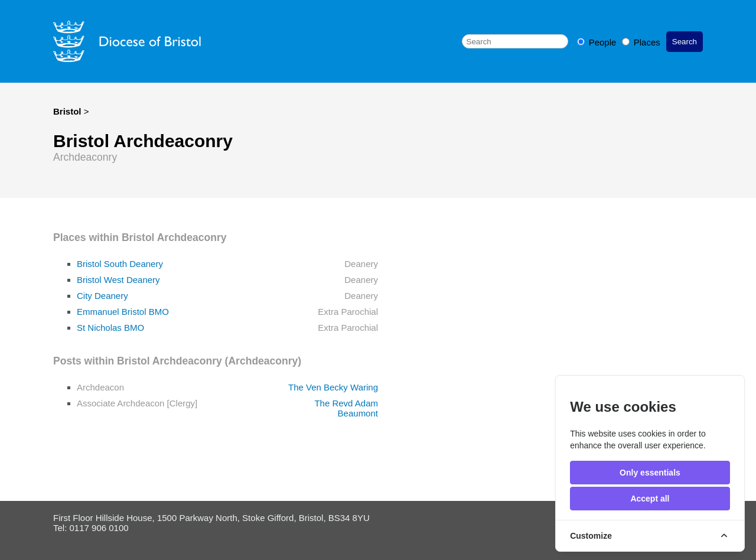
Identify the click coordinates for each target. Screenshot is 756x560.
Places (641, 42)
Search (685, 42)
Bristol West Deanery (118, 280)
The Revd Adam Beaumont (346, 408)
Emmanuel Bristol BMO (123, 312)
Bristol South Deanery (120, 264)
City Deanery (102, 296)
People (598, 42)
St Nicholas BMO (110, 328)
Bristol (67, 111)
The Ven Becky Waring (333, 387)
